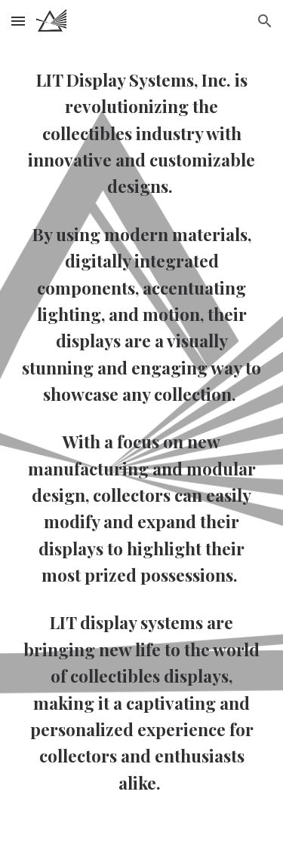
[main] (142, 431)
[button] (18, 21)
